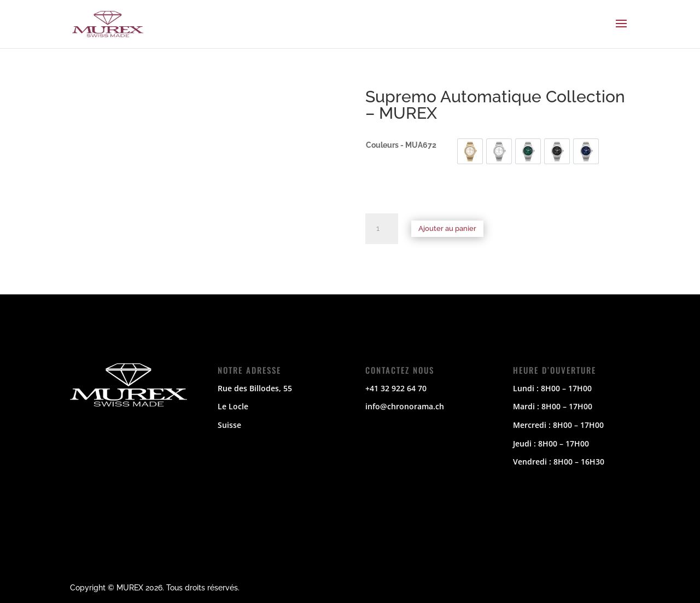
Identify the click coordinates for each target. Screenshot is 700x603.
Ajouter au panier (447, 228)
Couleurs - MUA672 (401, 145)
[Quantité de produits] (382, 229)
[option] (470, 151)
